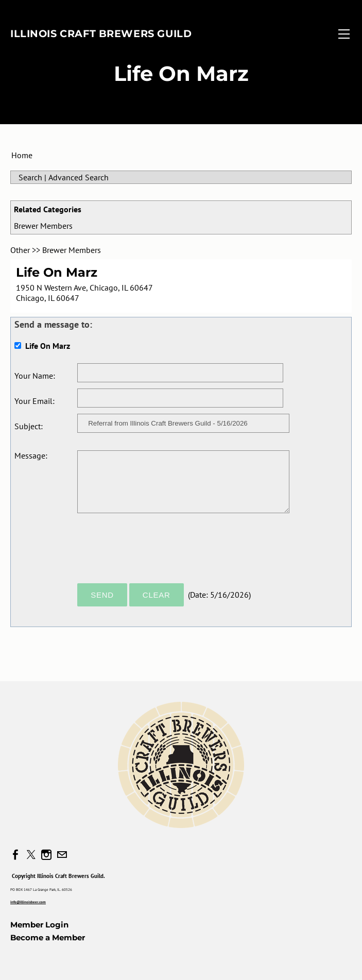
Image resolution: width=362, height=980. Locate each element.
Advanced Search (79, 177)
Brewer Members (43, 226)
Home (22, 155)
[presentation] (156, 553)
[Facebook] (15, 855)
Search (30, 177)
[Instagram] (46, 855)
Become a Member (48, 937)
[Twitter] (31, 855)
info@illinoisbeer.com (28, 902)
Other (20, 250)
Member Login (39, 925)
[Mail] (62, 855)
